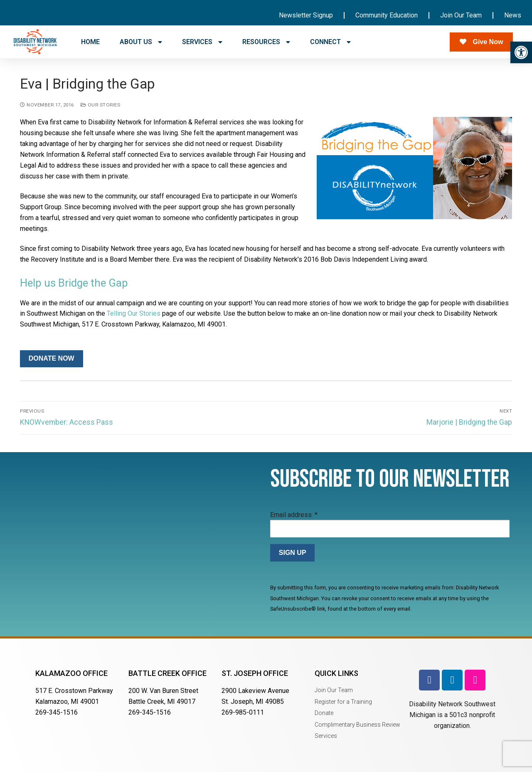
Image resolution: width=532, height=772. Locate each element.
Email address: (294, 515)
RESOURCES (266, 42)
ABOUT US (141, 42)
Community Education (387, 15)
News (513, 15)
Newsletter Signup (306, 15)
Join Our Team (461, 15)
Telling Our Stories (134, 313)
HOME (90, 42)
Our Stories (101, 105)
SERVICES (202, 42)
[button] (521, 52)
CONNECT (330, 42)
